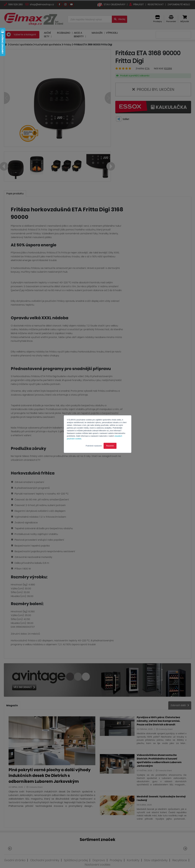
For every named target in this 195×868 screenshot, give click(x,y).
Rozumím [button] (110, 446)
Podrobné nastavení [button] (94, 446)
